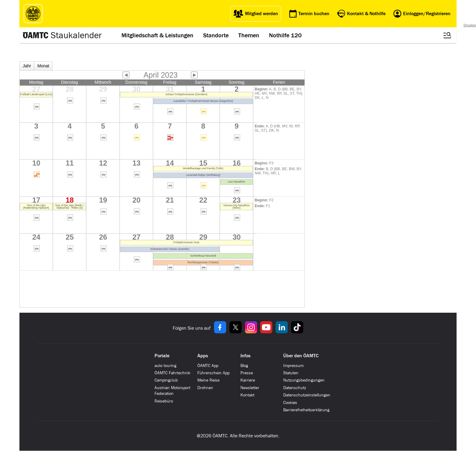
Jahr (27, 66)
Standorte (216, 35)
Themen (249, 35)
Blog (244, 366)
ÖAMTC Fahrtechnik (172, 373)
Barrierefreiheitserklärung (306, 410)
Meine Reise (208, 380)
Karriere (248, 380)
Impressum (293, 366)
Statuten (291, 373)
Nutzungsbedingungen (304, 380)
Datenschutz (295, 388)
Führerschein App (213, 373)
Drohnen (205, 388)
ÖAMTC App (208, 366)
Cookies (290, 403)
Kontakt (247, 395)
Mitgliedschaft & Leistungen (157, 35)
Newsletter (250, 388)
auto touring (165, 366)
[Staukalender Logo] (62, 35)
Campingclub (166, 380)
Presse (247, 373)
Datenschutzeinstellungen (307, 395)
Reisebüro (164, 401)
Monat (43, 66)
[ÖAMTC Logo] (33, 14)
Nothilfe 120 (285, 35)
